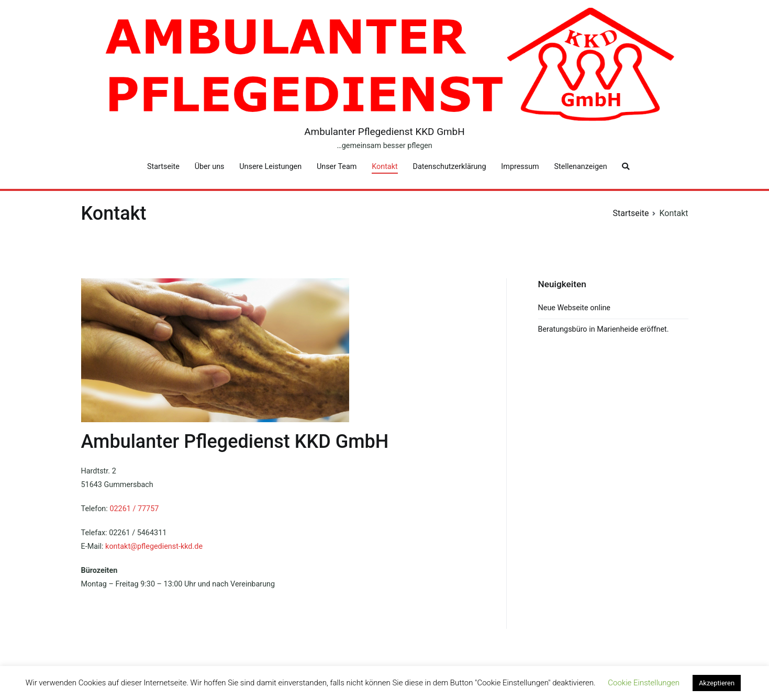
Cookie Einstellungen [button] (644, 683)
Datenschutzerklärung (449, 167)
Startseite (163, 167)
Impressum (520, 167)
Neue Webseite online (575, 308)
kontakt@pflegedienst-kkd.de (154, 546)
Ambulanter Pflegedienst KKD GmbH (384, 132)
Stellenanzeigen (581, 167)
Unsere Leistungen (270, 167)
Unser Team (337, 167)
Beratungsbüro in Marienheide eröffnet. (604, 329)
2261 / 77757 (136, 509)
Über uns (210, 167)
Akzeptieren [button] (717, 683)
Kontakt (385, 167)
